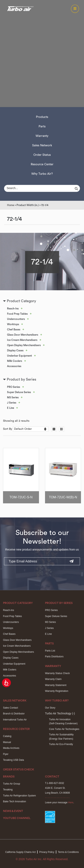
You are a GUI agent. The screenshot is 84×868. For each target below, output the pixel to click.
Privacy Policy (47, 852)
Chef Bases (14, 329)
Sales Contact (11, 708)
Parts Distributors (54, 657)
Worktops (13, 324)
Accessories (14, 366)
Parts (42, 126)
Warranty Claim (53, 679)
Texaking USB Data (13, 760)
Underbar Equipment (19, 356)
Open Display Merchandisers (24, 345)
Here (71, 802)
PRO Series (14, 387)
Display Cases (15, 350)
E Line (11, 408)
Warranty (42, 136)
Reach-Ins (13, 309)
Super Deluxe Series (19, 392)
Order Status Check (19, 770)
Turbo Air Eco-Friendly (61, 744)
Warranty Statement (56, 685)
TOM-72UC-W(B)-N (63, 497)
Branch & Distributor (14, 714)
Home (11, 205)
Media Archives (11, 748)
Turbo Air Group (12, 784)
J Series (12, 403)
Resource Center (42, 164)
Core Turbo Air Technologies (64, 729)
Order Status (42, 155)
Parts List (50, 651)
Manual (7, 742)
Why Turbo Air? (42, 174)
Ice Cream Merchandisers (22, 340)
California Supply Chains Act (20, 852)
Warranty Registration (57, 691)
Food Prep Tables (17, 314)
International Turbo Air (15, 720)
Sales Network (42, 145)
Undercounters (16, 319)
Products (42, 117)
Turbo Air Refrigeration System (19, 796)
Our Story (50, 708)
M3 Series (13, 397)
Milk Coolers (15, 361)
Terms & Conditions (68, 852)
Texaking (8, 790)
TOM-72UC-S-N (21, 497)
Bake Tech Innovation (15, 801)
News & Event (13, 811)
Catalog (7, 736)
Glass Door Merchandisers (23, 335)
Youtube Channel (17, 818)
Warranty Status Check (57, 673)
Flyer (6, 754)
